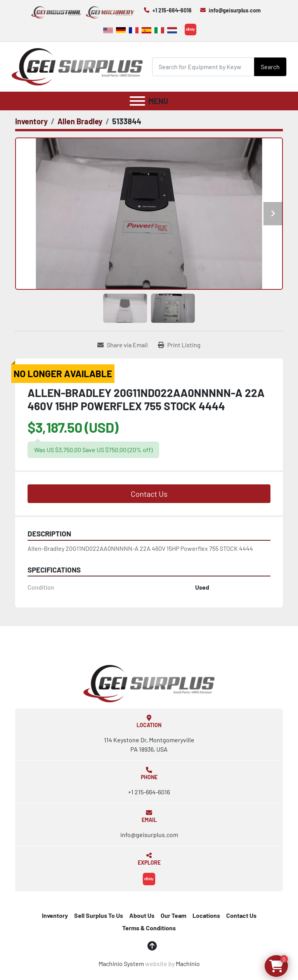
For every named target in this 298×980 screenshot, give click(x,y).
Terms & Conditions (149, 928)
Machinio (188, 963)
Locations (206, 915)
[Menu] (137, 101)
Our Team (173, 915)
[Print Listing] (179, 345)
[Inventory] (31, 121)
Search (270, 67)
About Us (142, 915)
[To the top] (152, 946)
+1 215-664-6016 (172, 10)
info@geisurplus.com (235, 10)
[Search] (203, 67)
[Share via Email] (123, 345)
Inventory (55, 915)
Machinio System (121, 963)
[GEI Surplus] (149, 683)
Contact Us (149, 494)
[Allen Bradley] (80, 121)
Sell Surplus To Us (99, 915)
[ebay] (191, 30)
